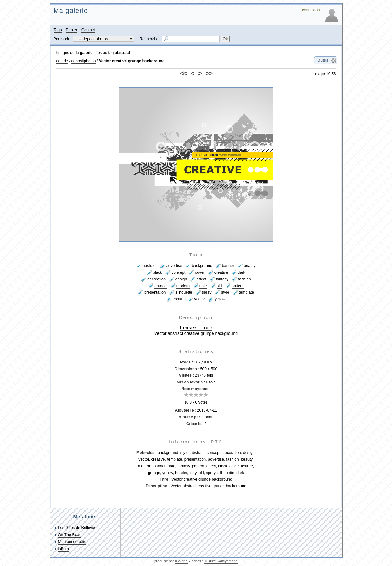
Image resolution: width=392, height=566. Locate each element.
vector (200, 299)
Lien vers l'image (196, 328)
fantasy (222, 279)
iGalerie (181, 561)
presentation (155, 292)
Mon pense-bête (72, 542)
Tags (58, 30)
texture (179, 299)
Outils (323, 60)
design (181, 279)
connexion (311, 10)
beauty (250, 266)
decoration (156, 279)
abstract (123, 53)
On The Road (70, 535)
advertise (174, 266)
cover (200, 272)
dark (241, 272)
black (157, 272)
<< (183, 73)
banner (228, 266)
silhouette (184, 292)
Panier (72, 30)
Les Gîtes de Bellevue (77, 528)
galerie (62, 61)
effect (201, 279)
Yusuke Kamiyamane (221, 561)
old (219, 286)
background (202, 266)
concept (178, 272)
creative (221, 272)
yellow (220, 299)
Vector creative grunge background (132, 61)
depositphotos (84, 61)
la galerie (84, 53)
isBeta (64, 549)
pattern (238, 286)
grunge (160, 286)
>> (209, 73)
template (246, 292)
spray (207, 292)
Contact (88, 30)
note (203, 286)
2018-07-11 (207, 410)
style (225, 292)
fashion (244, 279)
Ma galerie (71, 11)
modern (183, 286)
